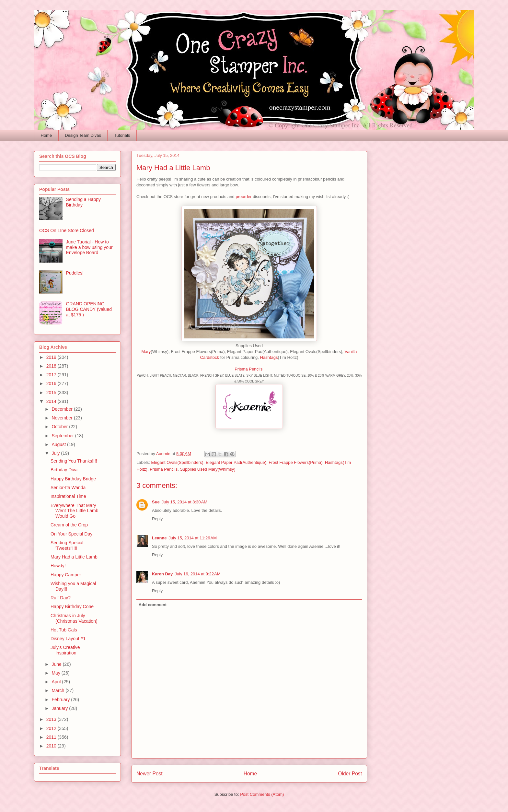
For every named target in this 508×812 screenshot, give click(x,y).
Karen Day (162, 574)
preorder (243, 197)
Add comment (153, 605)
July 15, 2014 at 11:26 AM (193, 538)
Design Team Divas (83, 135)
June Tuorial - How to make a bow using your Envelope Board (89, 247)
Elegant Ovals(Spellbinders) (177, 462)
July (56, 453)
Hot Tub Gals (64, 630)
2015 (52, 393)
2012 (52, 728)
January (60, 708)
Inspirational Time (68, 496)
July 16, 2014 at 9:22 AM (197, 574)
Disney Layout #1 (68, 639)
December (63, 409)
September (63, 436)
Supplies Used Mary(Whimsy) (208, 469)
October (60, 427)
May (56, 673)
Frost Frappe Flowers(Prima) (295, 462)
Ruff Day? (61, 598)
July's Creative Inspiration (65, 650)
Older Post (350, 774)
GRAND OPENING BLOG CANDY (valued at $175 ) (89, 309)
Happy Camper (66, 575)
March (58, 690)
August (59, 444)
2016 (52, 383)
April (57, 682)
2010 (52, 746)
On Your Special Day (71, 534)
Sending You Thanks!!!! (74, 461)
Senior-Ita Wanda (68, 488)
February (61, 700)
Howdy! (58, 566)
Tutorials (122, 135)
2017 (52, 375)
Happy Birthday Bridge (73, 479)
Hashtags (269, 357)
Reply (157, 519)
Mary (146, 352)
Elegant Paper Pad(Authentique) (236, 462)
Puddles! (75, 273)
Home (46, 135)
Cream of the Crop (69, 525)
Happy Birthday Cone (72, 606)
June (57, 664)
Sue (156, 502)
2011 (52, 737)
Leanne (159, 538)
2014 (52, 401)
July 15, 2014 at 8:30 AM (185, 502)
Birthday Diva (64, 470)
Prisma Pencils (249, 369)
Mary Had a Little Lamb (74, 557)
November (63, 418)
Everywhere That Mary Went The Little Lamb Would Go (75, 511)
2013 (52, 719)
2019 (52, 357)
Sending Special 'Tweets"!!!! (67, 545)
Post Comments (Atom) (262, 794)
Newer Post (150, 774)
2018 (52, 366)
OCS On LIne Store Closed (67, 230)
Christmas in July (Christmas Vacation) (74, 618)
